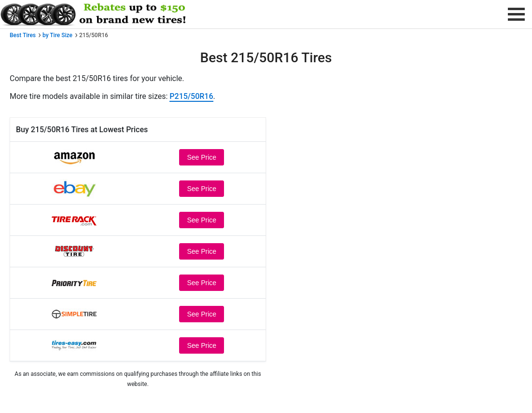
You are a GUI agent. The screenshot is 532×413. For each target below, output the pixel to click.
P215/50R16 (191, 96)
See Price (202, 157)
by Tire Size (57, 35)
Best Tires (23, 35)
